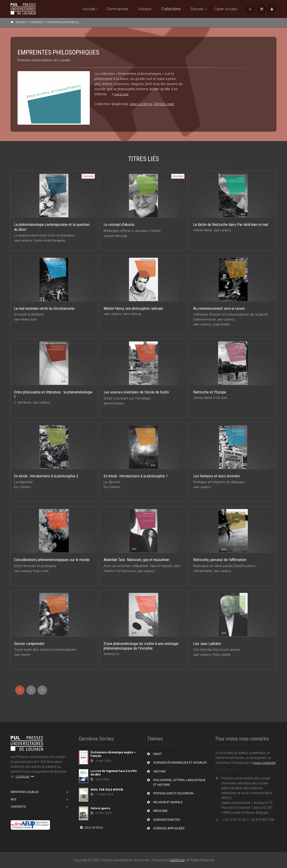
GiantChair (177, 860)
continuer (25, 776)
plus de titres (91, 827)
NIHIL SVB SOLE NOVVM (107, 790)
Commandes (117, 9)
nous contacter (264, 763)
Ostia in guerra (100, 808)
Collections (171, 9)
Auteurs (145, 9)
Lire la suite (120, 94)
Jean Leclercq (141, 104)
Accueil (89, 9)
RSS (14, 799)
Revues (197, 9)
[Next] (42, 690)
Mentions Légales (25, 792)
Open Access (226, 9)
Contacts (18, 807)
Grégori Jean (164, 104)
